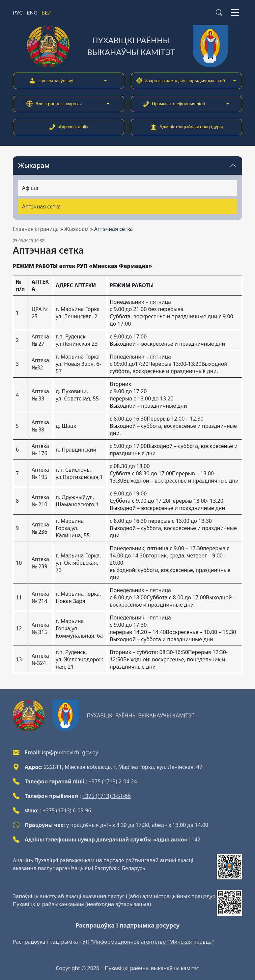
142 (196, 839)
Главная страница (36, 229)
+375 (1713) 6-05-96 (67, 810)
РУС (18, 12)
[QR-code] (229, 867)
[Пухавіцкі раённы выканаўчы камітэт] (127, 46)
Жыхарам (76, 229)
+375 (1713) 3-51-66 (107, 796)
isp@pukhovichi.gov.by (70, 752)
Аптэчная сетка (42, 206)
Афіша (30, 188)
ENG (32, 12)
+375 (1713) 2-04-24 (113, 781)
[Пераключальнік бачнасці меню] (233, 166)
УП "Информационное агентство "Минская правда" (148, 942)
